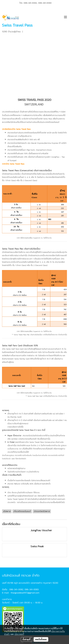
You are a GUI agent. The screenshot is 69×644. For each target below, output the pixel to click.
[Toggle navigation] (65, 17)
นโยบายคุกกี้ (19, 634)
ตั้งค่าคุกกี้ (27, 639)
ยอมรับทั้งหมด (41, 639)
